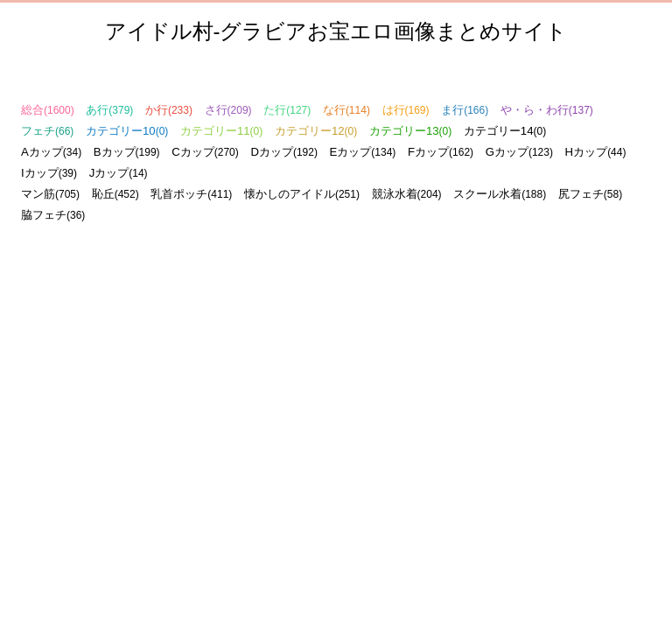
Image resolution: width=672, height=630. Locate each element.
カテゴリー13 (410, 131)
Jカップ (119, 173)
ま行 (465, 110)
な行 (346, 110)
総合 (48, 110)
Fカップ (441, 152)
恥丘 (115, 194)
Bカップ (127, 152)
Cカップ (205, 152)
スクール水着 (500, 194)
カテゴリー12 (316, 131)
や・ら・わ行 (547, 110)
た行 (287, 110)
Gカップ (519, 152)
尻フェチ (590, 194)
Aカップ (51, 152)
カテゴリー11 (221, 131)
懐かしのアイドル (302, 194)
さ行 (228, 110)
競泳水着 (407, 194)
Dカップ (284, 152)
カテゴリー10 (127, 131)
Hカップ (596, 152)
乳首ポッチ (191, 194)
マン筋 (50, 194)
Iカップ (49, 173)
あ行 (109, 110)
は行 (406, 110)
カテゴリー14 (505, 131)
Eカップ (363, 152)
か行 (169, 110)
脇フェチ (53, 215)
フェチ (47, 131)
